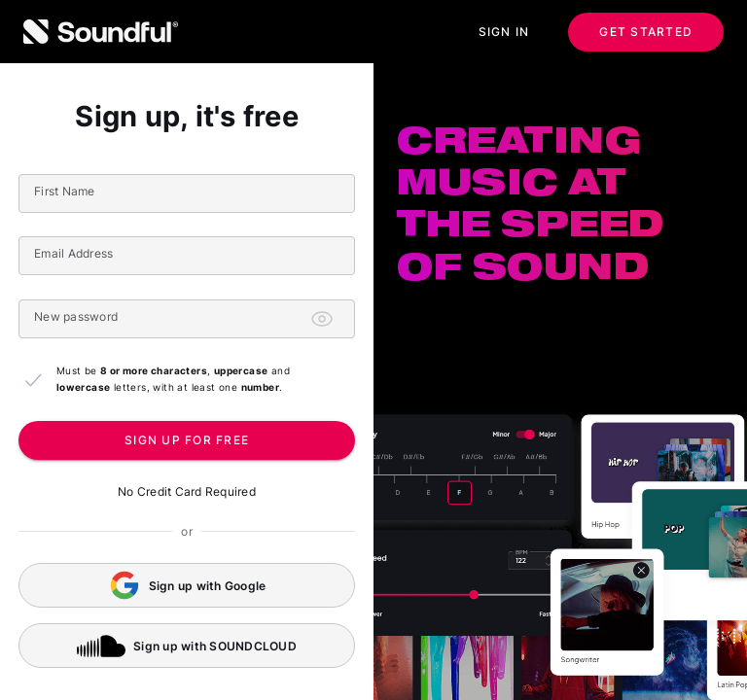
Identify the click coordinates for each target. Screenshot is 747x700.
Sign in (504, 32)
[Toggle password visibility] (322, 319)
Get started (646, 32)
